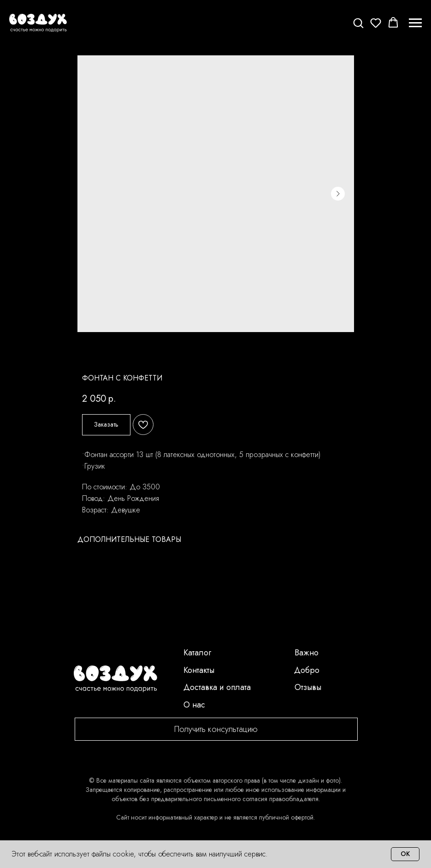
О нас (194, 705)
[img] (115, 679)
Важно (307, 653)
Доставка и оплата (217, 687)
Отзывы (308, 687)
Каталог (197, 653)
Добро (307, 670)
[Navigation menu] (415, 23)
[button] (358, 23)
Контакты (199, 670)
